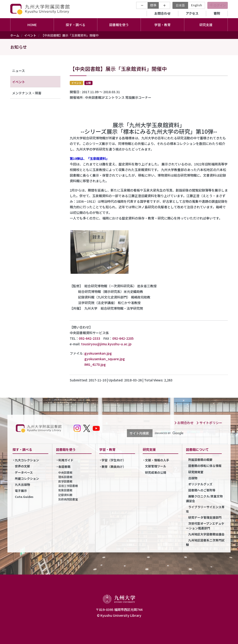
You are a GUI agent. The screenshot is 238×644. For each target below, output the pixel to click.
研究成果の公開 (156, 472)
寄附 (217, 13)
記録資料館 (65, 495)
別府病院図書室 (68, 499)
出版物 (193, 478)
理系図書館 (65, 477)
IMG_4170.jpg (95, 364)
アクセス (192, 13)
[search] (185, 433)
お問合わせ (162, 13)
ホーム (15, 35)
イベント (30, 35)
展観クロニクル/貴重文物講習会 (204, 498)
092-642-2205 (123, 338)
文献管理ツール (156, 466)
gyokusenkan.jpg (98, 353)
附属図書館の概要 (200, 460)
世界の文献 (22, 466)
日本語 (180, 5)
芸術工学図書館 (68, 486)
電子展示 (21, 491)
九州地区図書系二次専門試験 (205, 542)
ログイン (220, 5)
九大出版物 (22, 485)
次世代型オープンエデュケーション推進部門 (205, 526)
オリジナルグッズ (200, 484)
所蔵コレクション (27, 478)
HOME (32, 25)
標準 (153, 5)
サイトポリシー (209, 423)
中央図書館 (65, 472)
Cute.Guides (24, 497)
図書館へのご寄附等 (202, 490)
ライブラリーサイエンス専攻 (205, 509)
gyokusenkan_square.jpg (105, 359)
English (197, 5)
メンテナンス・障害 (27, 93)
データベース (24, 472)
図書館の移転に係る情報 (205, 466)
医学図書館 (65, 481)
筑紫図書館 (65, 490)
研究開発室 (196, 472)
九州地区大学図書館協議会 (206, 534)
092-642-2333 (89, 338)
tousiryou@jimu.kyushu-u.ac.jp (106, 344)
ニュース (18, 71)
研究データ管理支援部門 (205, 517)
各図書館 (64, 467)
